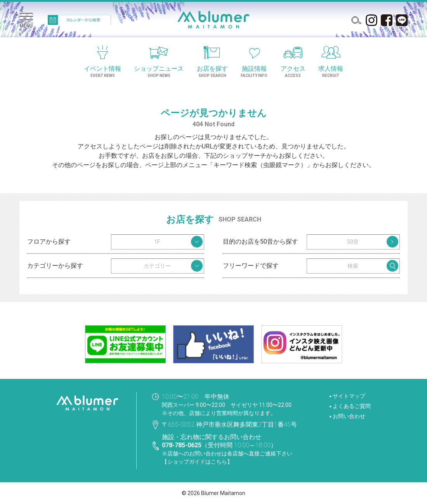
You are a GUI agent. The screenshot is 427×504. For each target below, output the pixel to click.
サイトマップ (349, 396)
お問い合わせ (349, 416)
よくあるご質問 (352, 406)
